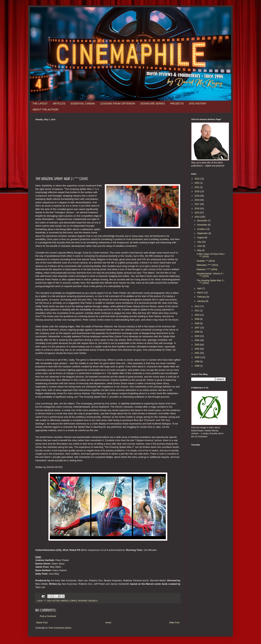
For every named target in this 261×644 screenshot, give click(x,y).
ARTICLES (59, 104)
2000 (197, 357)
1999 (197, 362)
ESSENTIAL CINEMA (83, 104)
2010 (197, 315)
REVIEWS (83, 601)
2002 (197, 349)
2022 (197, 183)
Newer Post (42, 623)
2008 (197, 323)
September (203, 233)
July (199, 242)
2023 (197, 179)
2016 (197, 209)
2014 (49, 601)
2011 (197, 311)
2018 (197, 200)
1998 (197, 366)
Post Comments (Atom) (60, 628)
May (200, 250)
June (200, 246)
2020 (197, 191)
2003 (197, 345)
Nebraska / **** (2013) (207, 265)
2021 (197, 187)
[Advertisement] (108, 148)
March (201, 293)
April (200, 288)
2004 (197, 340)
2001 (197, 353)
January (201, 301)
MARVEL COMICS (69, 601)
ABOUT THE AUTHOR (45, 110)
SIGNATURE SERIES (153, 104)
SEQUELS (93, 601)
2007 (197, 328)
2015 (197, 213)
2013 (197, 306)
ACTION (56, 601)
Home (108, 623)
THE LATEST (40, 104)
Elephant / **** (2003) (207, 269)
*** (45, 601)
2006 (197, 332)
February (202, 297)
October (201, 229)
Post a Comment (48, 616)
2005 (197, 336)
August (201, 238)
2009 (197, 319)
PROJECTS (177, 104)
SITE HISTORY (198, 104)
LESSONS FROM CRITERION (118, 104)
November (203, 225)
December (203, 221)
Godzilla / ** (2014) (206, 261)
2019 (197, 196)
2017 (197, 204)
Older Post (174, 623)
